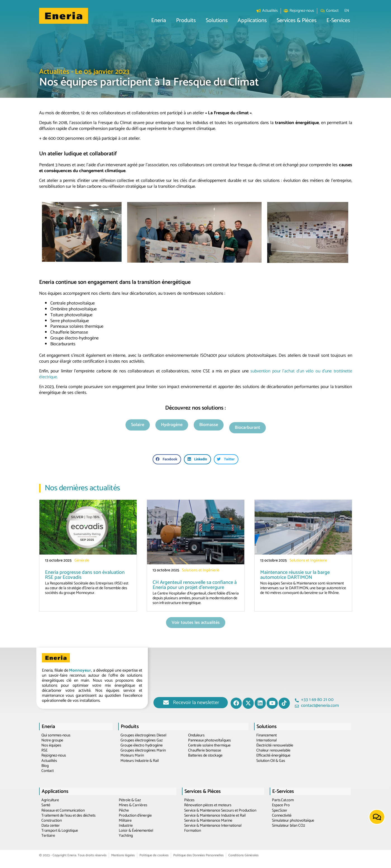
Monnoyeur (80, 670)
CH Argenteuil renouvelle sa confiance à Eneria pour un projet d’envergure (195, 585)
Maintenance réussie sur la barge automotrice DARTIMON (295, 575)
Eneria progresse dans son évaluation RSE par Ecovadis (85, 575)
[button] (159, 21)
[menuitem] (347, 11)
